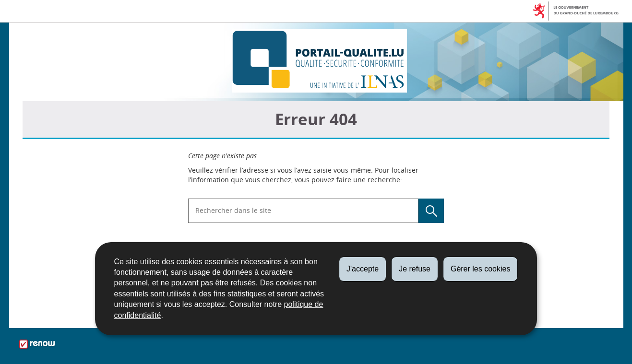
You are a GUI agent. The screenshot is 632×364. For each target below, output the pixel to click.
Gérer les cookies (481, 269)
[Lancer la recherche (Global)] (431, 211)
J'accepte (363, 269)
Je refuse (415, 269)
